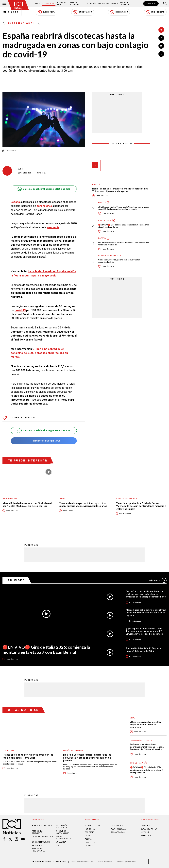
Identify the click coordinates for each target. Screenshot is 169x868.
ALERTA (88, 839)
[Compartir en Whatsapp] (161, 54)
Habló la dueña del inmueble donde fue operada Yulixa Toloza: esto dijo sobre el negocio (120, 190)
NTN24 (88, 825)
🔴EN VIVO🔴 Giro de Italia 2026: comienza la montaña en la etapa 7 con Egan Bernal (124, 226)
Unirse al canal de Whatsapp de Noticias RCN (44, 189)
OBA (57, 845)
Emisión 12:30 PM (83, 12)
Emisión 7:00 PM (119, 12)
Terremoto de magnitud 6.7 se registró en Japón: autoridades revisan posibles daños (83, 505)
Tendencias (103, 4)
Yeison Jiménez (10, 750)
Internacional (49, 4)
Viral (133, 718)
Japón (62, 499)
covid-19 (20, 310)
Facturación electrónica (62, 827)
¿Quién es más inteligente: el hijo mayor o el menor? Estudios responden (146, 725)
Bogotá (96, 185)
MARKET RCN (146, 836)
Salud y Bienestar (75, 4)
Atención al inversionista (38, 850)
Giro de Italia (105, 220)
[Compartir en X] (161, 46)
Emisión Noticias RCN (73, 750)
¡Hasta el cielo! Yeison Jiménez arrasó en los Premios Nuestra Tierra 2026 (28, 756)
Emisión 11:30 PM (155, 12)
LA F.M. (88, 836)
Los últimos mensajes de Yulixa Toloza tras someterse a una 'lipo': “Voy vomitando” (124, 244)
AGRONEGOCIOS (118, 832)
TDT (100, 825)
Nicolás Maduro (10, 499)
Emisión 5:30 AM (46, 12)
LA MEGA (89, 846)
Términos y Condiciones (126, 862)
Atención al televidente (38, 832)
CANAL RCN (151, 4)
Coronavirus (29, 417)
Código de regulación (42, 837)
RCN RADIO (90, 832)
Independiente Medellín (110, 256)
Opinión (114, 4)
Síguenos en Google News (44, 441)
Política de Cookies (105, 862)
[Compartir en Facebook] (161, 38)
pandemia (53, 227)
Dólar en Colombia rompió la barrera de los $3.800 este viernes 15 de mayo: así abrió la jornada (87, 758)
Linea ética (61, 842)
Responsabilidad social (43, 825)
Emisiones (11, 12)
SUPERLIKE (145, 832)
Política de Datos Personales (82, 862)
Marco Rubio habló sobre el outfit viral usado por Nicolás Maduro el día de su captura (28, 505)
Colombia (35, 4)
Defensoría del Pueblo (141, 740)
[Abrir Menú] (4, 4)
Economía (91, 4)
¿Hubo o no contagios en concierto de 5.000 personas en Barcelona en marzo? (39, 353)
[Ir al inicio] (18, 5)
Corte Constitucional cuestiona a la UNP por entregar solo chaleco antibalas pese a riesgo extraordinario (146, 594)
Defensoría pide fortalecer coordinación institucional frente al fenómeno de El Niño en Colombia (147, 747)
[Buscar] (165, 4)
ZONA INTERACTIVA (149, 829)
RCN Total (90, 829)
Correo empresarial (41, 842)
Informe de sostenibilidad (62, 832)
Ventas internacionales (63, 838)
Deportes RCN (61, 4)
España (15, 202)
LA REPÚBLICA (117, 825)
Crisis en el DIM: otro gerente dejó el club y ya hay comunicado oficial (119, 261)
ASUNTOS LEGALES (119, 829)
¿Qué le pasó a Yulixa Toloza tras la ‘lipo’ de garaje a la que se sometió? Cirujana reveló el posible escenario (124, 208)
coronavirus (44, 206)
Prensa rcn (37, 845)
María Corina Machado (127, 499)
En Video (17, 580)
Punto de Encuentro (125, 4)
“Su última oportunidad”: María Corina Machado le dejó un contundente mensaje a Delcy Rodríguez (141, 506)
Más (158, 580)
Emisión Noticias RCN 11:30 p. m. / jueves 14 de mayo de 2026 (143, 650)
